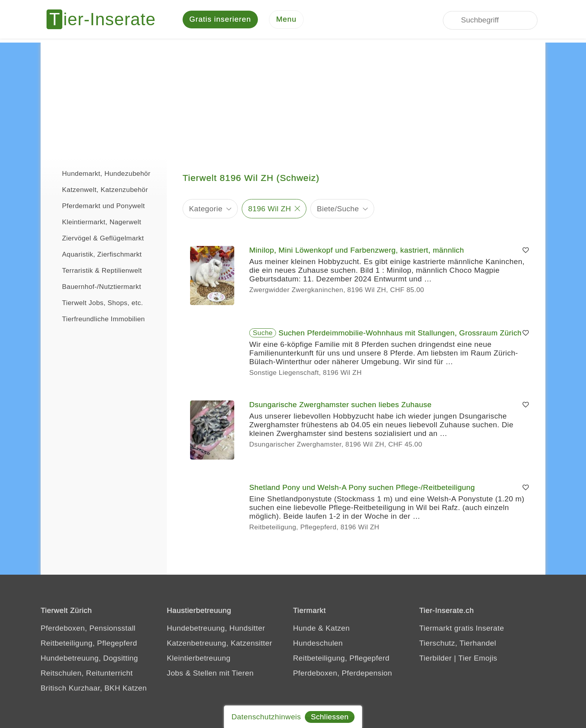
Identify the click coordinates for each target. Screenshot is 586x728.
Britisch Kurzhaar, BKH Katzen (94, 689)
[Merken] (526, 251)
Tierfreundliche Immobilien (97, 319)
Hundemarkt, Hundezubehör (100, 173)
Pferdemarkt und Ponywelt (97, 206)
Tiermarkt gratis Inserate (462, 629)
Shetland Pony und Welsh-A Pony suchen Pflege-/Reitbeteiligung (362, 488)
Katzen (338, 629)
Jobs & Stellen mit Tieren (210, 674)
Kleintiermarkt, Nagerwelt (95, 222)
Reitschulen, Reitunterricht (87, 674)
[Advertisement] (293, 99)
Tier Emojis (478, 659)
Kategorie (206, 209)
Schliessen (330, 717)
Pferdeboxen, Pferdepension (342, 674)
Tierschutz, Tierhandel (458, 644)
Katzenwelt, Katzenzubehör (98, 190)
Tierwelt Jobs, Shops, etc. (96, 303)
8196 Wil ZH (270, 209)
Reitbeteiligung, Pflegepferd (89, 644)
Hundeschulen (318, 644)
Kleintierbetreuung (199, 659)
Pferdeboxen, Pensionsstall (88, 629)
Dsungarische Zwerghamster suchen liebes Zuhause (340, 405)
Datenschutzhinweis (266, 717)
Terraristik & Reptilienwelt (95, 270)
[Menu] (286, 20)
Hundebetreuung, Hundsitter (216, 629)
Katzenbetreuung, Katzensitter (219, 644)
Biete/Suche (338, 209)
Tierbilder (436, 659)
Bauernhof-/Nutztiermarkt (95, 287)
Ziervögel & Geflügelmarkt (96, 238)
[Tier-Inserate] (106, 20)
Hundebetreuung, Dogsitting (89, 659)
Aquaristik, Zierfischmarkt (95, 254)
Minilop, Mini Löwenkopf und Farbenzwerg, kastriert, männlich (357, 251)
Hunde (304, 629)
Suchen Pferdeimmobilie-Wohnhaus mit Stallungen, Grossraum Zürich (400, 334)
